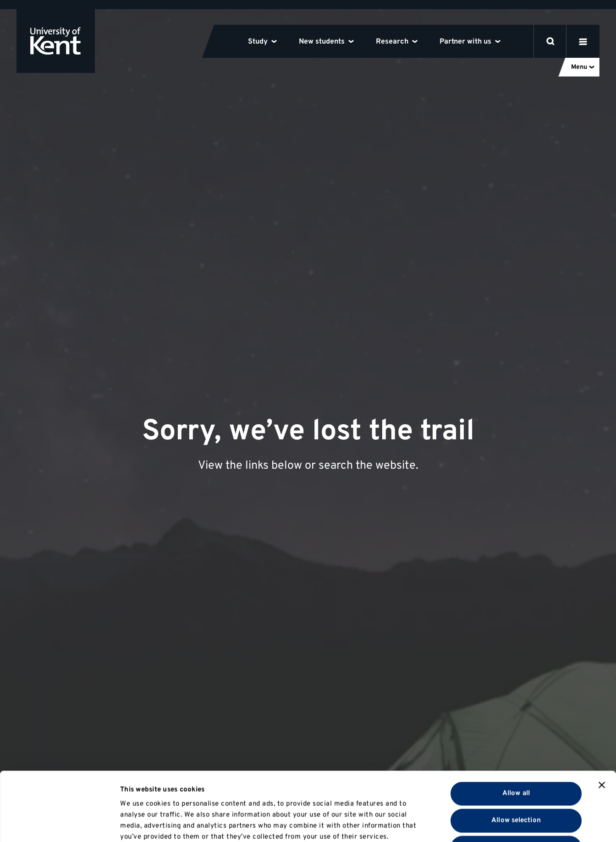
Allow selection (516, 756)
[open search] (550, 41)
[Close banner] (602, 720)
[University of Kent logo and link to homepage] (56, 41)
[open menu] (583, 41)
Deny (516, 783)
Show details (476, 824)
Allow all (516, 729)
